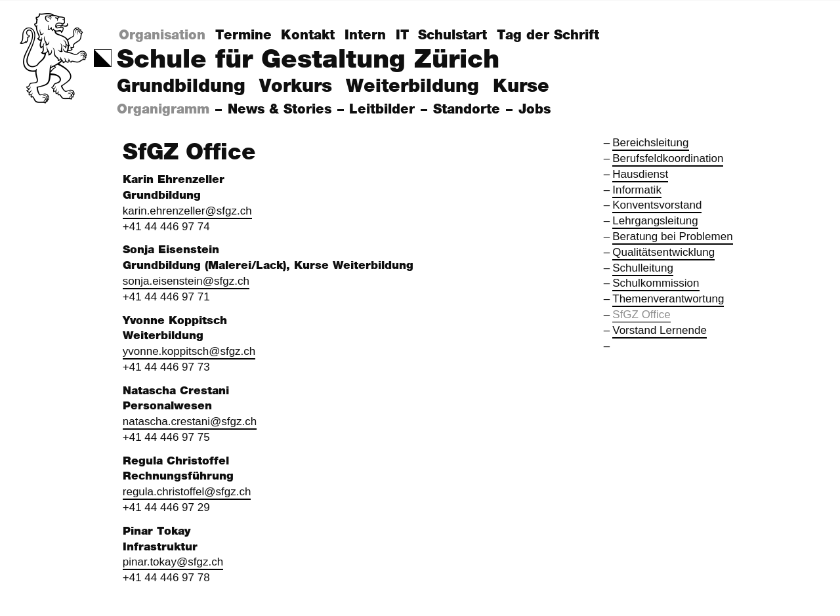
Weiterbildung (412, 87)
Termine (243, 35)
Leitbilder (384, 110)
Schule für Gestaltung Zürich (308, 60)
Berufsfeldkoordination (668, 158)
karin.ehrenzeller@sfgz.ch (187, 211)
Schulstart (452, 35)
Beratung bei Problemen (672, 236)
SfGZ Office (641, 315)
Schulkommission (656, 283)
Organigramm (165, 110)
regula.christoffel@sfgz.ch (187, 492)
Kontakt (308, 35)
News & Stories (282, 110)
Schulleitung (643, 268)
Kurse (521, 87)
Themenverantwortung (668, 299)
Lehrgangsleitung (655, 221)
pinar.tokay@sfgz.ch (173, 562)
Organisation (162, 35)
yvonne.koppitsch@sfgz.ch (189, 351)
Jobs (537, 110)
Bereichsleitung (650, 143)
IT (402, 35)
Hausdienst (640, 174)
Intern (365, 35)
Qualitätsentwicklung (663, 252)
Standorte (469, 110)
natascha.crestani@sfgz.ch (190, 421)
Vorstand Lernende (660, 330)
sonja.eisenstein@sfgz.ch (186, 281)
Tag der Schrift (548, 35)
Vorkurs (296, 87)
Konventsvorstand (657, 205)
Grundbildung (181, 87)
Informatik (637, 190)
